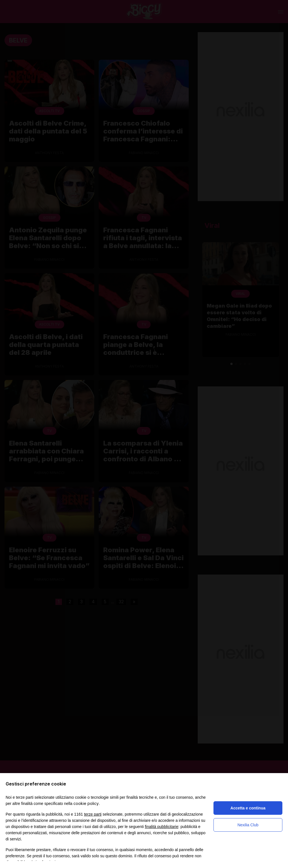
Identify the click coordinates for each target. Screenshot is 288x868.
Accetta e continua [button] (248, 808)
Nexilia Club (248, 825)
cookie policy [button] (86, 803)
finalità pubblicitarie (162, 827)
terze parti (93, 814)
